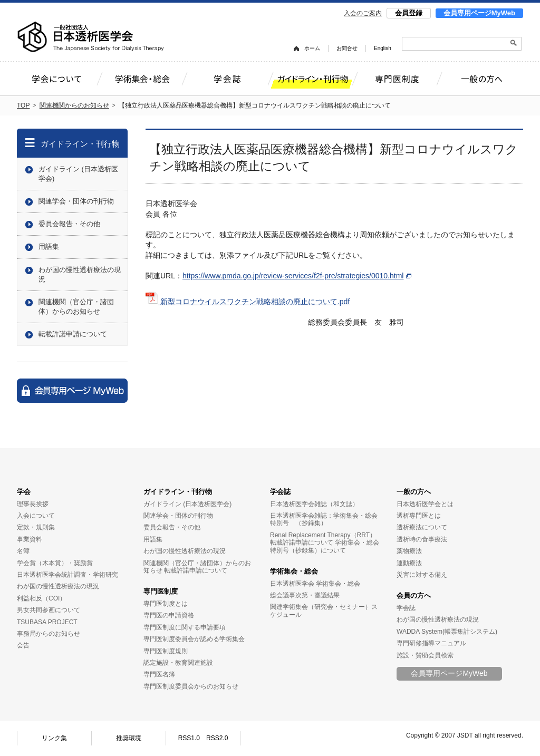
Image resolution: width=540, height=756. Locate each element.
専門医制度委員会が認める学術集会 (194, 639)
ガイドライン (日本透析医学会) (78, 174)
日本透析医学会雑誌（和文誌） (314, 504)
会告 (23, 645)
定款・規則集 (36, 527)
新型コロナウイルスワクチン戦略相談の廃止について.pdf (248, 302)
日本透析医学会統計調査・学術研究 (67, 575)
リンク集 (54, 738)
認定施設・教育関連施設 (178, 663)
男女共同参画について (49, 610)
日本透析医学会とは (425, 504)
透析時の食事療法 (422, 539)
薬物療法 (409, 551)
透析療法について (422, 527)
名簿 (23, 551)
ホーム (312, 48)
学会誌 (280, 492)
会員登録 (409, 13)
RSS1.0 (189, 738)
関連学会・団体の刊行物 (76, 201)
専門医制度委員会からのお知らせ (191, 686)
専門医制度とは (166, 604)
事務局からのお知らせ (49, 634)
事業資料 (30, 539)
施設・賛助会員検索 (425, 655)
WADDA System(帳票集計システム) (447, 632)
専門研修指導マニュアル (431, 643)
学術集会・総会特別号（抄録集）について (325, 546)
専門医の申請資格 (169, 615)
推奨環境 (129, 738)
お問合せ (347, 48)
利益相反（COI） (41, 598)
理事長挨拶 (33, 504)
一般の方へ (414, 492)
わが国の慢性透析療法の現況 (80, 274)
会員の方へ (414, 595)
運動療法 (409, 563)
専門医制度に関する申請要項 (185, 627)
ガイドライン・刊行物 (80, 144)
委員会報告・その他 (69, 224)
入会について (36, 516)
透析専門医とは (419, 516)
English (383, 48)
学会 (24, 492)
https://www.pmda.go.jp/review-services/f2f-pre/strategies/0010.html (297, 276)
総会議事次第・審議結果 (305, 595)
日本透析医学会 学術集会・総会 (315, 584)
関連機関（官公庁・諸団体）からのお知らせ (76, 307)
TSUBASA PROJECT (47, 622)
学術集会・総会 (294, 571)
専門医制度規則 (166, 651)
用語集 (49, 246)
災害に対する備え (422, 575)
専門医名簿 (159, 674)
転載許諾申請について (73, 334)
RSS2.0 (217, 738)
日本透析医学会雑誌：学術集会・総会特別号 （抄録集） (324, 519)
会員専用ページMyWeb (479, 13)
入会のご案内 (363, 13)
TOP (23, 105)
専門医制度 (161, 591)
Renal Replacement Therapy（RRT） (323, 535)
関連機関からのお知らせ (74, 105)
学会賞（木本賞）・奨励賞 (55, 563)
